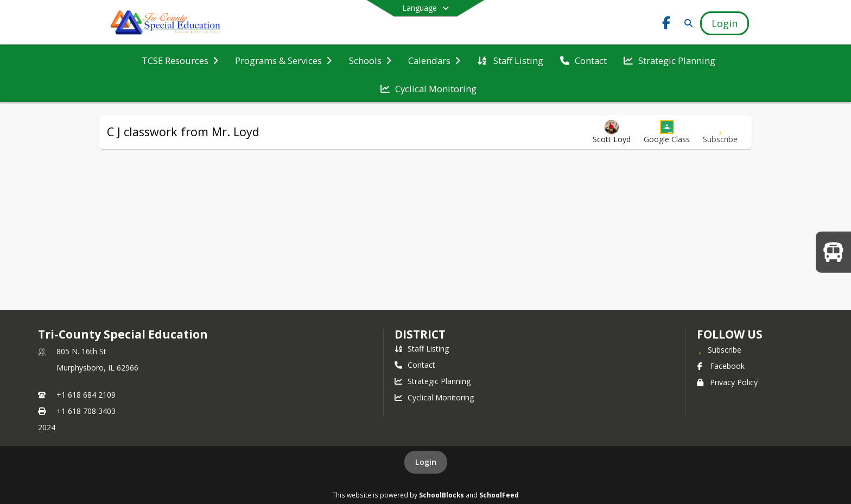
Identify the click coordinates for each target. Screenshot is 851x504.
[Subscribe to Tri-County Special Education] (719, 349)
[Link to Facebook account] (666, 25)
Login (426, 462)
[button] (667, 132)
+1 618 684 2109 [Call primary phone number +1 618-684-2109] (86, 395)
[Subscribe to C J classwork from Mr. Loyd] (720, 132)
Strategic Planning (433, 381)
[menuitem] (180, 60)
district (420, 334)
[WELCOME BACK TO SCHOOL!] (833, 252)
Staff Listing (422, 349)
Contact (415, 365)
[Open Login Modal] (725, 23)
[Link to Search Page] (686, 23)
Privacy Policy (727, 382)
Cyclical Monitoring (434, 397)
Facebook (721, 366)
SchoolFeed (499, 495)
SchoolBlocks (442, 495)
